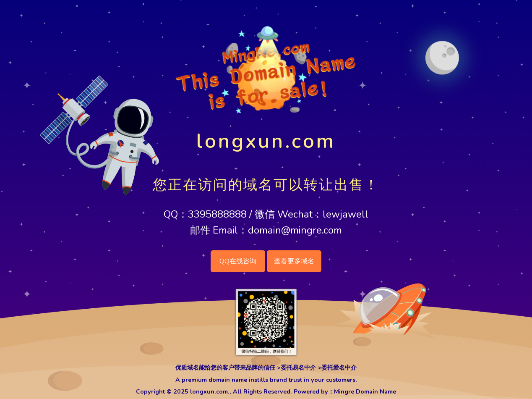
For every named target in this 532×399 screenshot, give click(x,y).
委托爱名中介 (339, 368)
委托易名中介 (298, 368)
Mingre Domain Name (365, 392)
